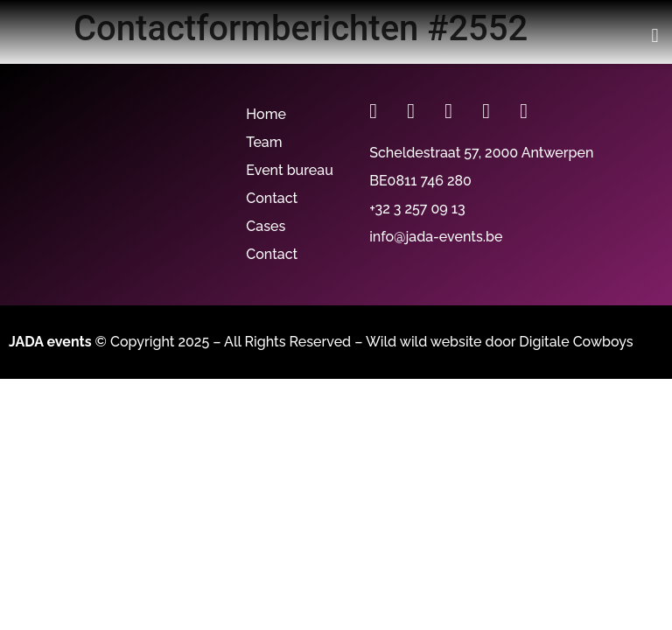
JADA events (50, 342)
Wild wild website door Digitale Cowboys (500, 342)
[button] (655, 35)
